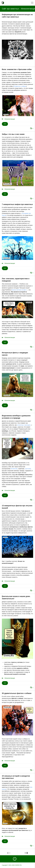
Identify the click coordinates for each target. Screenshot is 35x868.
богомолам (14, 469)
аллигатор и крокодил (24, 425)
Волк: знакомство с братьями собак (17, 69)
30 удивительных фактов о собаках (17, 693)
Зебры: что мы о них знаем (13, 134)
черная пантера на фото (19, 290)
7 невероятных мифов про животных (17, 204)
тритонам (28, 469)
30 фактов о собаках (20, 86)
